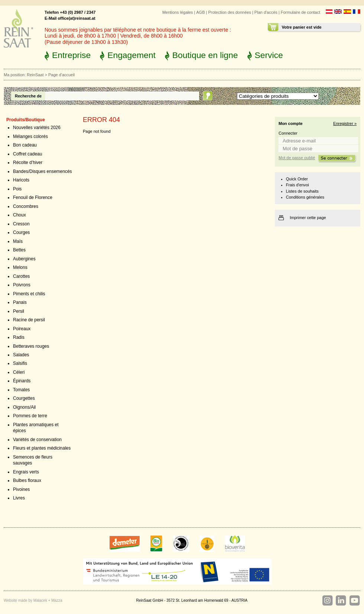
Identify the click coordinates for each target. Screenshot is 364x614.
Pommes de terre (30, 416)
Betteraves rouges (31, 346)
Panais (20, 302)
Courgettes (24, 398)
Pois (17, 189)
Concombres (26, 206)
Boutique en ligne (205, 55)
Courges (21, 232)
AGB (200, 12)
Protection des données (229, 12)
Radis (19, 337)
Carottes (21, 276)
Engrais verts (26, 472)
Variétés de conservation (37, 440)
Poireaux (22, 329)
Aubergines (24, 259)
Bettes (19, 250)
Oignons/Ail (24, 407)
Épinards (22, 381)
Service (269, 55)
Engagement (131, 55)
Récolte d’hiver (28, 163)
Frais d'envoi (298, 185)
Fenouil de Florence (33, 197)
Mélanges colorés (30, 136)
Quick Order (297, 179)
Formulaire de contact (300, 12)
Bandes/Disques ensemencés (43, 171)
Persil (19, 311)
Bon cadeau (25, 145)
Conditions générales (305, 197)
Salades (21, 355)
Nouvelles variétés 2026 (37, 128)
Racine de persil (29, 320)
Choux (19, 215)
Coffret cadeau (27, 154)
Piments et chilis (29, 294)
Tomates (21, 390)
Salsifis (20, 363)
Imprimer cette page (308, 218)
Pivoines (21, 489)
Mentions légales (178, 12)
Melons (20, 267)
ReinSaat (35, 75)
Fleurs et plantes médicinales (42, 448)
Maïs (18, 241)
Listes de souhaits (302, 191)
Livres (19, 498)
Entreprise (71, 55)
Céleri (19, 372)
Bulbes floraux (27, 480)
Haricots (21, 180)
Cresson (21, 224)
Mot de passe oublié (297, 158)
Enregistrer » (345, 123)
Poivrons (22, 285)
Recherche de (28, 96)
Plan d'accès (266, 12)
